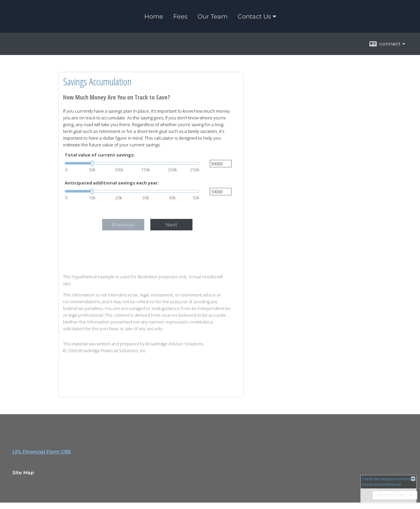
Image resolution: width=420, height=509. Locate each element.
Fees (180, 17)
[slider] (132, 163)
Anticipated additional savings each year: (112, 183)
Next (172, 225)
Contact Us (254, 17)
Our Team (213, 17)
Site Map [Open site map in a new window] (23, 473)
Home (154, 17)
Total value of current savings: (100, 155)
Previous (123, 225)
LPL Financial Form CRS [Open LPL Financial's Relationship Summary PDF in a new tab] (42, 452)
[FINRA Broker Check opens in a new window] (388, 489)
